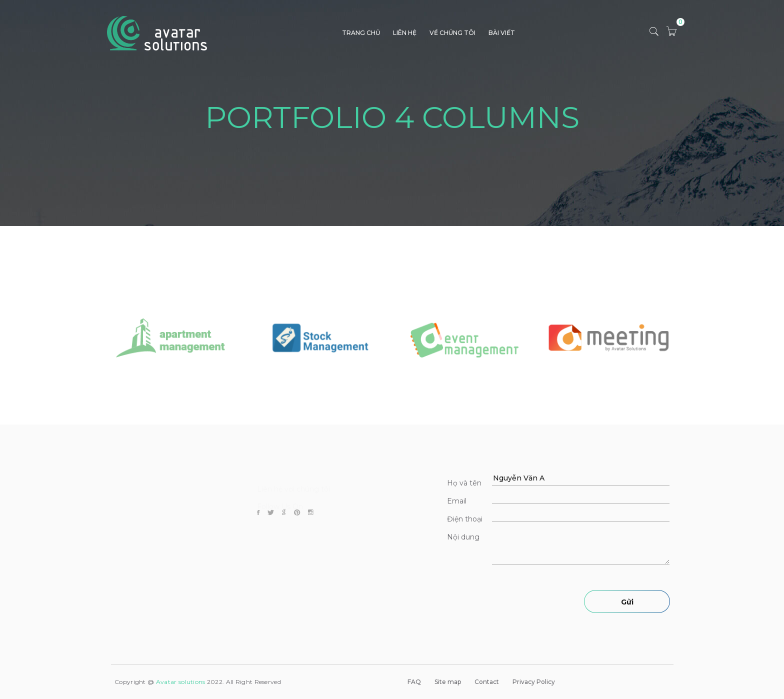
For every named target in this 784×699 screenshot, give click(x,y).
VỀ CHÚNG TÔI (452, 33)
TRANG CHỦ (361, 33)
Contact (487, 682)
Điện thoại (465, 519)
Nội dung (463, 537)
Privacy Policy (534, 682)
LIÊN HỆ (405, 33)
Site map (448, 682)
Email (457, 501)
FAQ (414, 682)
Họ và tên (464, 483)
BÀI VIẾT (502, 33)
